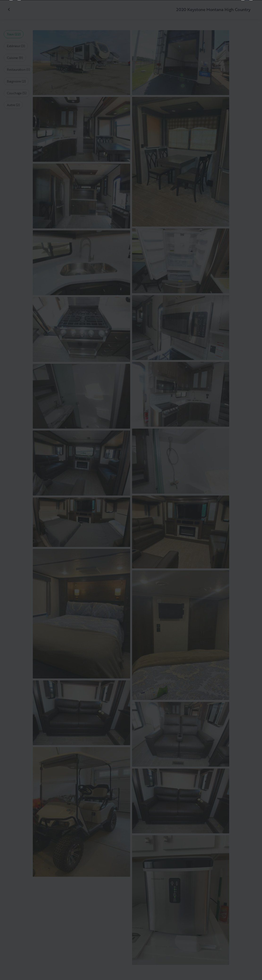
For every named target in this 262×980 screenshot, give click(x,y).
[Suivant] (247, 490)
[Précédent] (15, 490)
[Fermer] (251, 11)
